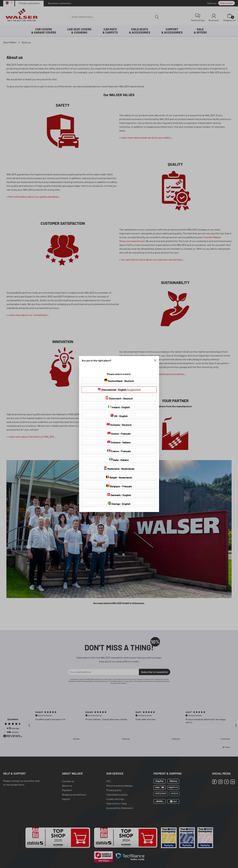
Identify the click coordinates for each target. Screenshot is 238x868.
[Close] (155, 360)
